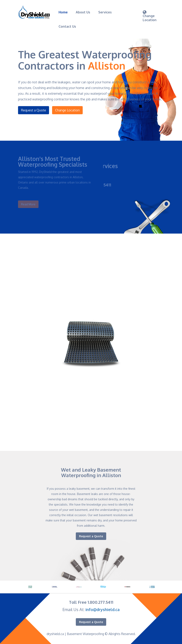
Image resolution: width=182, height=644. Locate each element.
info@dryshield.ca (103, 609)
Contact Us (67, 26)
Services (105, 12)
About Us (83, 12)
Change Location (67, 110)
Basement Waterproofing (85, 634)
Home (63, 12)
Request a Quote (34, 110)
